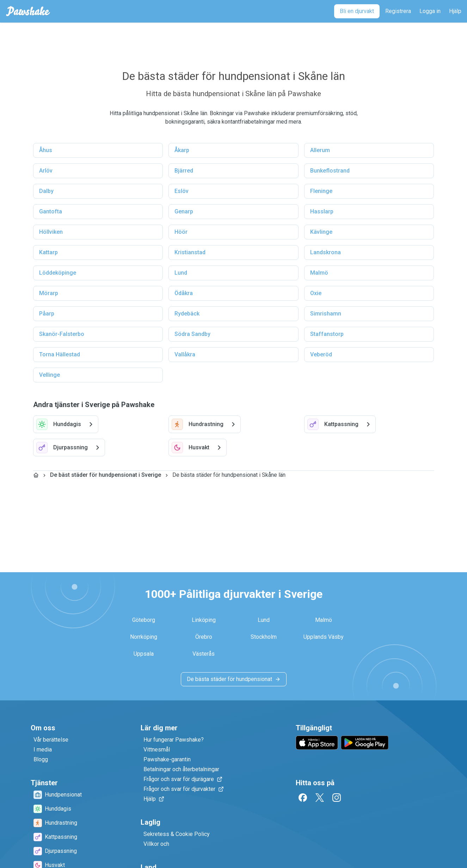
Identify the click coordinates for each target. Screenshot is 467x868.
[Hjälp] (455, 11)
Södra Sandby (192, 334)
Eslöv (182, 191)
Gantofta (51, 211)
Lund (181, 273)
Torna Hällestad (60, 354)
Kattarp (48, 252)
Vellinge (50, 375)
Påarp (47, 314)
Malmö (319, 273)
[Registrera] (398, 11)
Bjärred (184, 171)
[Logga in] (430, 11)
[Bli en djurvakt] (357, 11)
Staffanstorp (327, 334)
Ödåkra (184, 293)
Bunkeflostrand (330, 171)
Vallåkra (185, 354)
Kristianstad (190, 252)
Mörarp (49, 293)
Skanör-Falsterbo (62, 334)
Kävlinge (321, 232)
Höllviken (51, 232)
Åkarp (182, 150)
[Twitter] (320, 798)
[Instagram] (337, 798)
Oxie (316, 293)
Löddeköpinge (58, 273)
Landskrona (325, 252)
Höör (181, 232)
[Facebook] (303, 798)
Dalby (46, 191)
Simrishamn (326, 314)
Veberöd (321, 354)
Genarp (184, 211)
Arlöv (46, 171)
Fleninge (321, 191)
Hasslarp (322, 211)
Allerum (320, 150)
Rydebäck (187, 314)
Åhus (46, 150)
